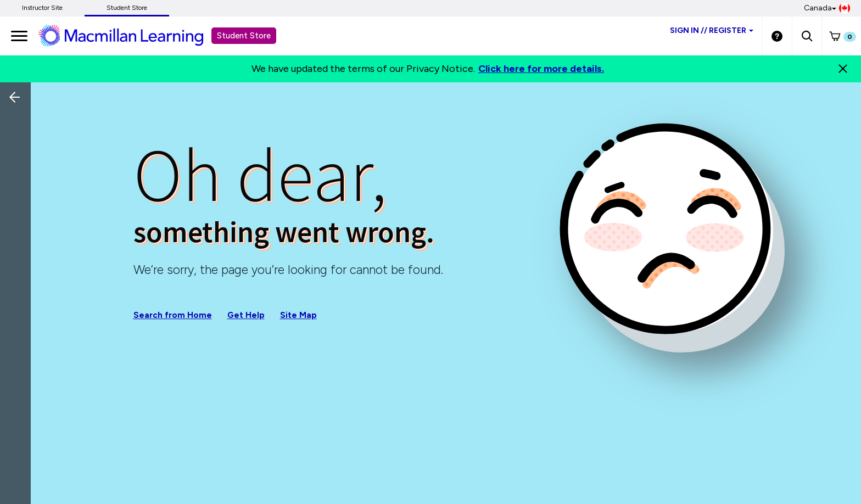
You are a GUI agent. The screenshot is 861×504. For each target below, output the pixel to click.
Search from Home (173, 315)
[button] (807, 36)
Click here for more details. (541, 69)
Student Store (127, 8)
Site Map (298, 315)
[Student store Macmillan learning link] (129, 35)
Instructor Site (42, 8)
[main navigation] (19, 36)
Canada (827, 8)
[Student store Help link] (777, 36)
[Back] (18, 170)
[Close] (843, 69)
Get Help (246, 315)
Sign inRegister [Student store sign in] (712, 30)
